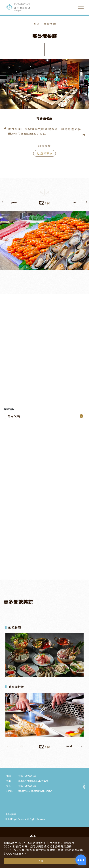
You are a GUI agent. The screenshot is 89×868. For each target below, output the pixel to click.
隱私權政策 (11, 814)
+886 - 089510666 (27, 776)
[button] (10, 203)
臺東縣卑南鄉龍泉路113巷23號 (33, 781)
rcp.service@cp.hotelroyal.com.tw (35, 791)
